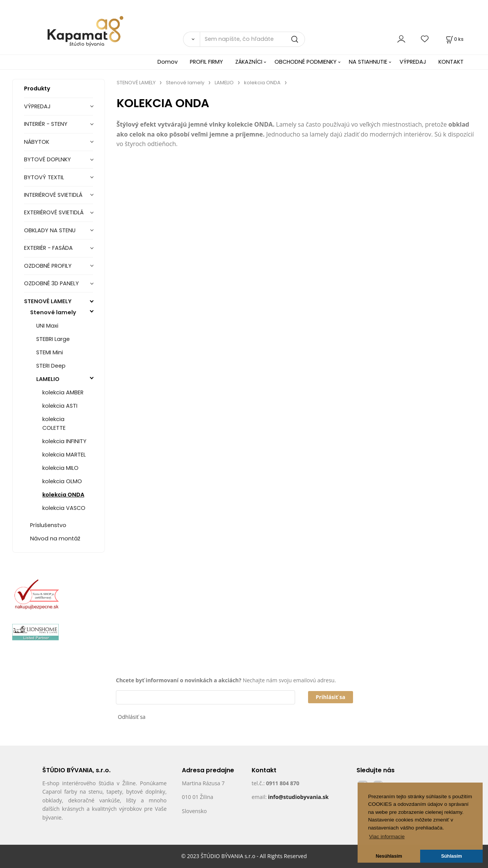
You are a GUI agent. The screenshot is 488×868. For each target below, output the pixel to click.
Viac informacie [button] (387, 837)
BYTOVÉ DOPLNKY (47, 159)
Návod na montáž (55, 538)
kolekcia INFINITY (64, 441)
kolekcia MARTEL (64, 455)
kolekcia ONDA (63, 495)
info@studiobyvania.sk (298, 797)
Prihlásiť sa (331, 697)
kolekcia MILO (60, 468)
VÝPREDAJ (413, 62)
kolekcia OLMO (62, 481)
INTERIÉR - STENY (46, 124)
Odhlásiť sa (132, 717)
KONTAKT (451, 62)
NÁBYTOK (37, 142)
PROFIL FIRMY (206, 62)
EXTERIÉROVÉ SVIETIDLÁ (54, 212)
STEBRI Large (53, 339)
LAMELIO (48, 379)
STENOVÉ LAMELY (48, 301)
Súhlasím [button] (452, 856)
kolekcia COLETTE (54, 424)
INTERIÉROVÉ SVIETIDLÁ (53, 195)
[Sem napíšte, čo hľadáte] (252, 39)
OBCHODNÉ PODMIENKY (306, 62)
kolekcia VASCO (64, 508)
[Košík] (454, 39)
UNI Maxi (47, 326)
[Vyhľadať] (191, 39)
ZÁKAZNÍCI (249, 62)
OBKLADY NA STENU (50, 230)
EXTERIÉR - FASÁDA (48, 248)
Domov (168, 62)
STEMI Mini (50, 352)
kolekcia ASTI (60, 406)
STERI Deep (51, 366)
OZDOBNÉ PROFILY (48, 266)
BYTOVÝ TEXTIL (44, 177)
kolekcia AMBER (63, 392)
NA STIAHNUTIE (368, 62)
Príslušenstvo (48, 525)
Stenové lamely (53, 312)
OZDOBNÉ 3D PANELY (51, 283)
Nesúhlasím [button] (389, 856)
